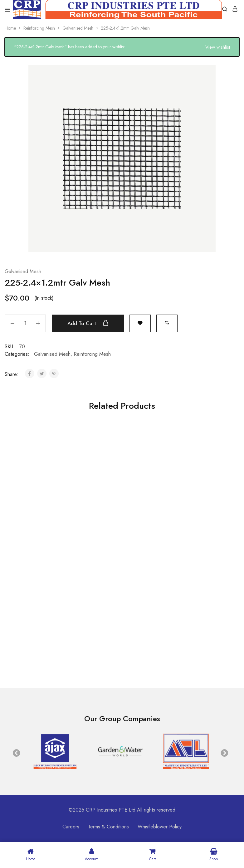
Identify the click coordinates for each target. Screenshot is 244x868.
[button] (167, 323)
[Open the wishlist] (140, 323)
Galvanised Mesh (78, 28)
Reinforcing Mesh (39, 28)
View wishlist (218, 47)
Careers (71, 827)
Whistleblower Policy (160, 827)
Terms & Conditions (108, 827)
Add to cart (88, 323)
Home (10, 28)
